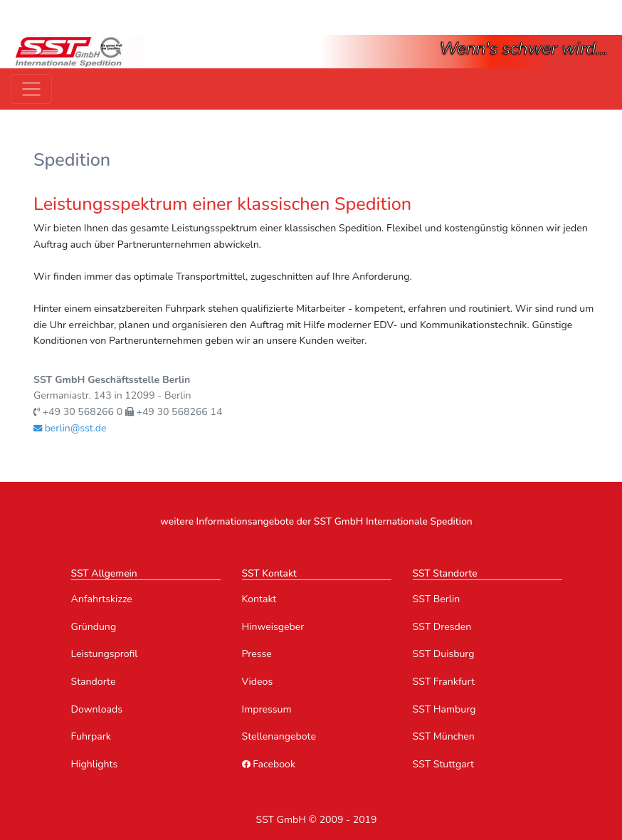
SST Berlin (437, 599)
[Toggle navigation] (31, 89)
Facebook (269, 764)
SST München (444, 736)
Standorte (94, 682)
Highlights (95, 764)
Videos (258, 682)
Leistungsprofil (105, 654)
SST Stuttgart (444, 764)
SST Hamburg (444, 709)
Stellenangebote (279, 736)
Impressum (267, 709)
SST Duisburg (444, 654)
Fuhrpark (91, 736)
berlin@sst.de (70, 428)
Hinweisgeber (273, 627)
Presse (257, 654)
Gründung (94, 627)
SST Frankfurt (444, 682)
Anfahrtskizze (102, 599)
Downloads (97, 709)
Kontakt (259, 599)
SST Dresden (442, 627)
